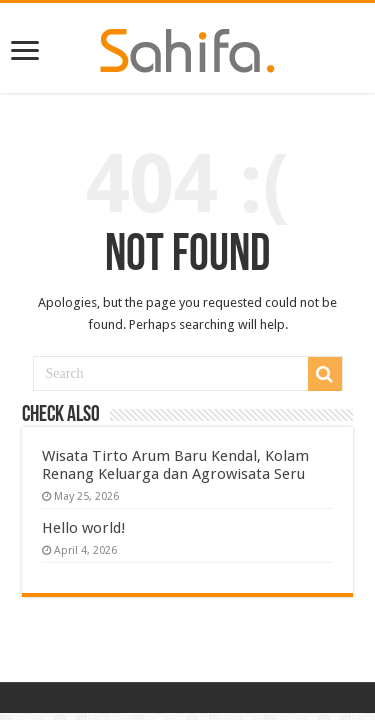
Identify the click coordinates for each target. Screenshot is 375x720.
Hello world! (84, 528)
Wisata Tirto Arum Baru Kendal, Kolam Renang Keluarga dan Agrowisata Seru (175, 465)
